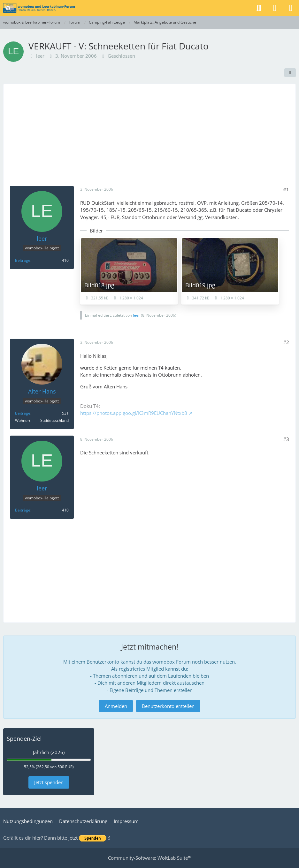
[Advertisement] (149, 138)
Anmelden (116, 706)
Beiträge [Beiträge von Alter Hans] (23, 413)
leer (40, 56)
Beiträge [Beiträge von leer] (23, 260)
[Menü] (291, 8)
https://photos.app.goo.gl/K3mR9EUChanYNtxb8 (134, 413)
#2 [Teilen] (286, 342)
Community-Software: (150, 858)
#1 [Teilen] (286, 189)
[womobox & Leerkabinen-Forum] (39, 8)
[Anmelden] (275, 8)
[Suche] (259, 8)
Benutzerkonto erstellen (168, 706)
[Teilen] (290, 73)
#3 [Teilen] (286, 439)
